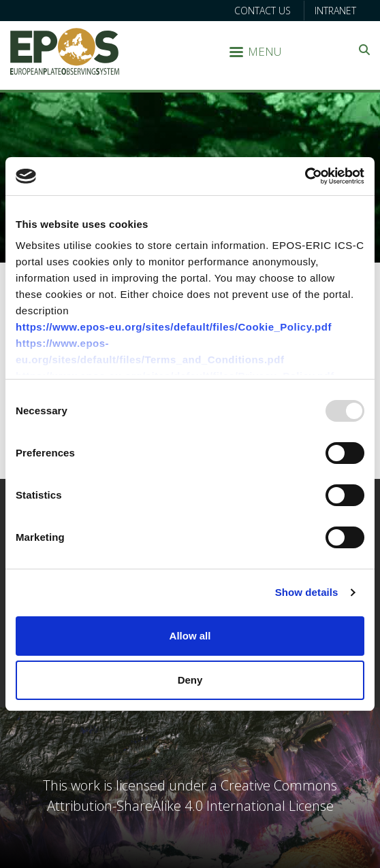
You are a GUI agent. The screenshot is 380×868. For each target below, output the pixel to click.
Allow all (190, 636)
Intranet (335, 11)
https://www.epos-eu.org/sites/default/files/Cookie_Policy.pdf (174, 327)
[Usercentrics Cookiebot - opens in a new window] (305, 176)
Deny (190, 680)
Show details (307, 592)
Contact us (263, 11)
